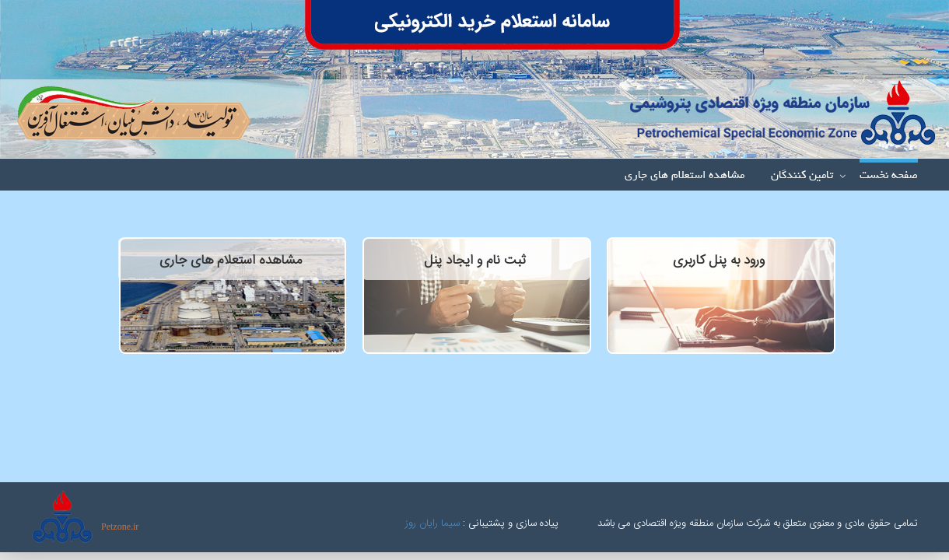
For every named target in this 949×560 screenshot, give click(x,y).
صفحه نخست (889, 176)
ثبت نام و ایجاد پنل (475, 261)
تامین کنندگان (802, 176)
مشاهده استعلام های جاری (685, 176)
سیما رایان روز (432, 523)
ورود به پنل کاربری (719, 261)
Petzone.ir (120, 527)
